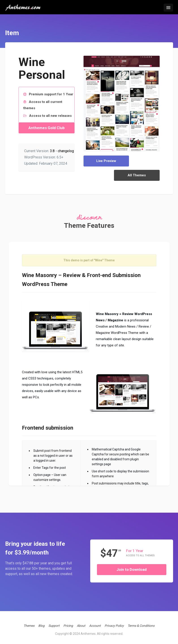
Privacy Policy (114, 623)
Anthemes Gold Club (47, 128)
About (81, 623)
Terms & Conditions (141, 623)
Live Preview (102, 161)
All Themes (141, 161)
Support (54, 623)
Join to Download (132, 567)
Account (95, 623)
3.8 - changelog (62, 151)
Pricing (68, 623)
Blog (41, 623)
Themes (29, 623)
